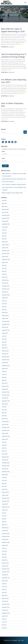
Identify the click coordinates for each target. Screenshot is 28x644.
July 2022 (4, 336)
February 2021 (5, 386)
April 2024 (4, 274)
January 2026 (5, 212)
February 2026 (5, 209)
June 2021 (4, 374)
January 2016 (5, 566)
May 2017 (4, 519)
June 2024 (4, 268)
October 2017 (5, 504)
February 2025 (5, 245)
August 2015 (5, 581)
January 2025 (5, 248)
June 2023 (4, 304)
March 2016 (5, 560)
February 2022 (5, 351)
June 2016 (4, 551)
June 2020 (4, 410)
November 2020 (6, 395)
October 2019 (5, 433)
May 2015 (4, 590)
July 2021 (4, 371)
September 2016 (6, 542)
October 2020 (5, 398)
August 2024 (5, 262)
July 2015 (4, 584)
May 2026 (4, 201)
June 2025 (4, 233)
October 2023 (5, 292)
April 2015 (4, 592)
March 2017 (5, 525)
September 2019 (6, 436)
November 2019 (6, 430)
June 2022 (4, 339)
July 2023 (4, 301)
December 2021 (6, 357)
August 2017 (5, 510)
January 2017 (5, 531)
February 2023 (5, 315)
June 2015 (4, 587)
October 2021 (5, 363)
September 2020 (6, 401)
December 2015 (6, 569)
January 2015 (5, 601)
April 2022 (4, 345)
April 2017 (4, 522)
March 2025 (5, 242)
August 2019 (5, 439)
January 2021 (5, 389)
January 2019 (5, 460)
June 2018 (4, 480)
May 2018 (4, 483)
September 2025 (6, 224)
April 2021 (4, 380)
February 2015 (5, 598)
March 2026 (5, 206)
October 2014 (5, 610)
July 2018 (4, 478)
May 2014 (4, 625)
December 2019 (6, 427)
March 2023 (5, 313)
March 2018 (5, 489)
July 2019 (4, 442)
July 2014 (4, 619)
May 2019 (4, 448)
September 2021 (6, 366)
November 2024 (6, 254)
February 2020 (5, 422)
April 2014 (4, 628)
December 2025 (6, 215)
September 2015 (6, 578)
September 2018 (6, 472)
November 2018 (6, 466)
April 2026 (4, 203)
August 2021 (5, 368)
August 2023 (5, 298)
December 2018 (6, 463)
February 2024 (5, 280)
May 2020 (4, 413)
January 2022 (5, 354)
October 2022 (5, 327)
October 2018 (5, 469)
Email (3, 158)
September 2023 (6, 295)
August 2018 (5, 475)
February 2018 (5, 492)
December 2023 (6, 286)
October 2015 (5, 575)
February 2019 (5, 457)
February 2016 (5, 563)
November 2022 (6, 324)
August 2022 (5, 333)
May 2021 (4, 377)
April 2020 (4, 416)
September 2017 (6, 507)
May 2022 (4, 342)
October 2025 (5, 221)
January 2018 (5, 495)
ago (11, 47)
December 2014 (6, 604)
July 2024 (4, 265)
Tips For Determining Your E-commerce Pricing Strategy (14, 55)
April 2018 (4, 486)
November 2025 (6, 218)
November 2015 (6, 572)
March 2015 (5, 595)
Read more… (19, 44)
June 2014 (4, 622)
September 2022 (6, 330)
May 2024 (4, 271)
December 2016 (6, 534)
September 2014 (6, 613)
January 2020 (5, 425)
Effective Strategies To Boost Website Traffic (12, 193)
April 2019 (4, 451)
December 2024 (6, 251)
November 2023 (6, 289)
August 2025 (5, 227)
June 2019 (4, 445)
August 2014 (5, 616)
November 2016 (6, 536)
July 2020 (4, 407)
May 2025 (4, 236)
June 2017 (4, 516)
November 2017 (6, 501)
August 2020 (5, 404)
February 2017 (5, 528)
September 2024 (6, 259)
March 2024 (5, 277)
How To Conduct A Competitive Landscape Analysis (14, 184)
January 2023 (5, 318)
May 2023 (4, 307)
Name (3, 151)
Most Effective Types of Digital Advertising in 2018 (13, 30)
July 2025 (4, 230)
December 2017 (6, 498)
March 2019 (5, 454)
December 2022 (6, 321)
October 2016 (5, 539)
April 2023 (4, 310)
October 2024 (5, 257)
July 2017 (4, 513)
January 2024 (5, 283)
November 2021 (6, 360)
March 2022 (5, 348)
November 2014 (6, 607)
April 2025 (4, 239)
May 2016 (4, 554)
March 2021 (5, 383)
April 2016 (4, 557)
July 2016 (4, 548)
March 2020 (5, 419)
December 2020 (6, 392)
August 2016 (5, 545)
